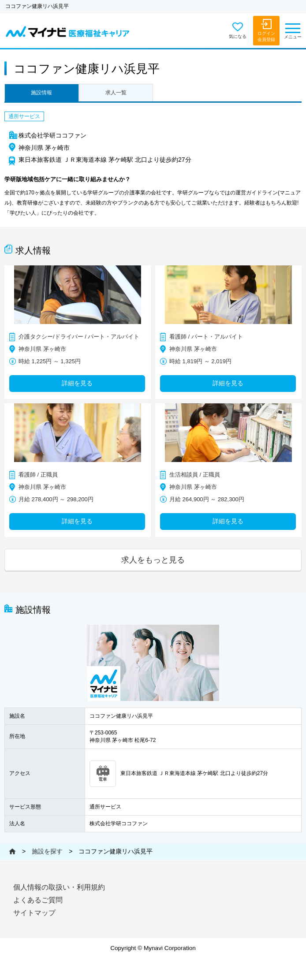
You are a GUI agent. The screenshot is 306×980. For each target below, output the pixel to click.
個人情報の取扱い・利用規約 (59, 887)
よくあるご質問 (38, 900)
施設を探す (47, 851)
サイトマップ (34, 913)
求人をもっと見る (153, 560)
